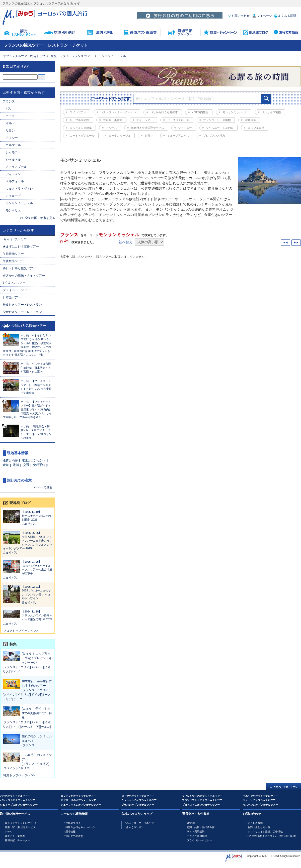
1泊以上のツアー (14, 283)
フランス (9, 101)
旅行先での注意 (74, 836)
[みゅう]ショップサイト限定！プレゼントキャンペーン (37, 658)
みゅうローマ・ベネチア (140, 823)
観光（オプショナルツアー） (21, 823)
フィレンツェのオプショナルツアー (202, 796)
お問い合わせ (239, 16)
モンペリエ (13, 210)
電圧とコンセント (34, 460)
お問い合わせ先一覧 (259, 827)
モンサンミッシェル (112, 56)
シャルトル (13, 160)
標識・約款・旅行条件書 (201, 827)
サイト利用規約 (196, 832)
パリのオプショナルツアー (15, 796)
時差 (6, 465)
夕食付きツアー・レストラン (22, 312)
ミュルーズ (13, 196)
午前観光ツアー (15, 254)
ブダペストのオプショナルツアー (201, 805)
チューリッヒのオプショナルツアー (81, 805)
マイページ (262, 16)
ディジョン (13, 174)
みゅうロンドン (135, 827)
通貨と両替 (10, 460)
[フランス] (29, 745)
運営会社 (192, 823)
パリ (9, 109)
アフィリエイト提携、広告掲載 (265, 832)
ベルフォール (15, 181)
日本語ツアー (12, 297)
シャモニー (13, 152)
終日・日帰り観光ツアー (19, 268)
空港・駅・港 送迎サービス (20, 827)
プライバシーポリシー (199, 840)
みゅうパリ (29, 524)
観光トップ (58, 56)
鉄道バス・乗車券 (15, 836)
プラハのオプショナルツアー (138, 805)
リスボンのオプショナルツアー (260, 805)
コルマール (13, 145)
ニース (10, 116)
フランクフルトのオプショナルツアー (203, 800)
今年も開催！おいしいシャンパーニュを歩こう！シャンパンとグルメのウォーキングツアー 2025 (28, 540)
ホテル (9, 832)
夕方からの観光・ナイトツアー (24, 276)
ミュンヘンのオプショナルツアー (140, 800)
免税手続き (41, 465)
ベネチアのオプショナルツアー (260, 796)
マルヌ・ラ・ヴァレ (19, 189)
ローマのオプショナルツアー (138, 796)
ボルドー (12, 123)
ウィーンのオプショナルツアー (260, 800)
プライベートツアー (16, 290)
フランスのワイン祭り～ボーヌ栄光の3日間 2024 (28, 615)
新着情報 (70, 832)
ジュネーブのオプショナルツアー (19, 805)
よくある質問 (285, 16)
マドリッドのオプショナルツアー (80, 800)
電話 (16, 465)
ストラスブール (16, 167)
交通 (26, 465)
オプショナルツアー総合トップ (24, 56)
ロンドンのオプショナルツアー (78, 796)
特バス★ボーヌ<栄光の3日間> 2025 (28, 516)
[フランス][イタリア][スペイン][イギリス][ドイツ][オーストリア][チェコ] (27, 695)
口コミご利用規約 (197, 836)
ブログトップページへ (18, 631)
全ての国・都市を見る (40, 218)
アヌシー (12, 138)
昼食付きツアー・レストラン (22, 305)
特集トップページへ (17, 775)
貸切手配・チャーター (17, 840)
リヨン (10, 131)
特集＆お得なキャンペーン (81, 827)
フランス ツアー (82, 56)
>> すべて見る (43, 487)
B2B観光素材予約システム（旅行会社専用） (273, 836)
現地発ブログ (73, 823)
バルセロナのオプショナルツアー (19, 800)
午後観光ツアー (13, 261)
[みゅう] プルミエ (15, 239)
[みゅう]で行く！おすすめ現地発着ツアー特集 (37, 713)
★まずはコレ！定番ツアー (21, 246)
